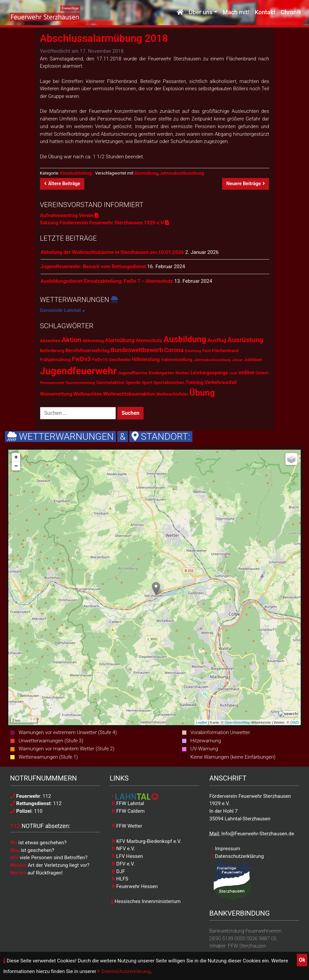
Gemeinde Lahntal (62, 310)
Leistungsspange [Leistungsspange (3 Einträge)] (209, 373)
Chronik (291, 12)
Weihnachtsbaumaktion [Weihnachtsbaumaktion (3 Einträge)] (129, 394)
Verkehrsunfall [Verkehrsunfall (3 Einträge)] (221, 382)
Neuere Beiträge (246, 184)
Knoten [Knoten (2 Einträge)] (182, 373)
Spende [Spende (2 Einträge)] (133, 382)
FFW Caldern (128, 811)
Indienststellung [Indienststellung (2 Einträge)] (177, 360)
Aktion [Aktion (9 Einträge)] (71, 340)
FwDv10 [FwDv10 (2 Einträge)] (100, 360)
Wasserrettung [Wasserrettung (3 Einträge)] (56, 394)
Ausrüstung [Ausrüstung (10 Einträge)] (245, 340)
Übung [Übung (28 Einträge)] (202, 392)
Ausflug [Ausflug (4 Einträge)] (217, 340)
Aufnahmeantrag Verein (69, 215)
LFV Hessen (127, 856)
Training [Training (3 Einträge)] (194, 382)
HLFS (120, 879)
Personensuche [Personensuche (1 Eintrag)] (52, 383)
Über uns (201, 12)
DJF (118, 871)
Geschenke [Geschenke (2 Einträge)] (120, 360)
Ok (302, 960)
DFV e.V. (123, 864)
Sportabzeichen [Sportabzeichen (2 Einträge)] (169, 382)
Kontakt (265, 12)
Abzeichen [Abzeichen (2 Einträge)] (50, 341)
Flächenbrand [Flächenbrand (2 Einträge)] (225, 351)
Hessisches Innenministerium (146, 901)
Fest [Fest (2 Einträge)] (206, 351)
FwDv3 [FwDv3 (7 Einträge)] (81, 359)
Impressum (226, 849)
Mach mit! (236, 12)
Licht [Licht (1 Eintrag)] (233, 373)
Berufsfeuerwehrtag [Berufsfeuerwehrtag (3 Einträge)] (87, 350)
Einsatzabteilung (76, 173)
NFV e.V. (123, 849)
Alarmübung (146, 173)
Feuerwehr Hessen (135, 886)
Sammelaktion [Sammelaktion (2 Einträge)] (110, 382)
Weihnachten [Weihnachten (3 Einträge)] (88, 394)
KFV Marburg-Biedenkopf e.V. (146, 841)
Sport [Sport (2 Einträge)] (147, 382)
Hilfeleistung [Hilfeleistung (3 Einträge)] (146, 359)
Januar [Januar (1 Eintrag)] (237, 360)
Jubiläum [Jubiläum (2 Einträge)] (253, 360)
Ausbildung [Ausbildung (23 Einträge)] (185, 339)
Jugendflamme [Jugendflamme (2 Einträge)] (133, 373)
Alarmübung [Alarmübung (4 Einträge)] (120, 340)
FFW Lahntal (128, 803)
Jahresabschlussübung (182, 173)
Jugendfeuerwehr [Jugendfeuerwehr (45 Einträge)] (78, 371)
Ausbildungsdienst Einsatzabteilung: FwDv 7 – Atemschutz (107, 281)
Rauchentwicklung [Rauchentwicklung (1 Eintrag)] (80, 383)
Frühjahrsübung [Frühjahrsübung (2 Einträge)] (55, 360)
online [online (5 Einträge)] (246, 372)
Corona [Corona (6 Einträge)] (174, 350)
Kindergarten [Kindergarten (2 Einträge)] (161, 373)
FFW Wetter (127, 826)
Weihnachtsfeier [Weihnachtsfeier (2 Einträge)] (172, 394)
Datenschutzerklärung (124, 971)
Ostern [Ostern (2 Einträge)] (262, 373)
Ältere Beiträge (62, 184)
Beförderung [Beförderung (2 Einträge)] (52, 351)
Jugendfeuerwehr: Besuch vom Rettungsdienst (93, 266)
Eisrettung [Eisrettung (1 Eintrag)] (193, 351)
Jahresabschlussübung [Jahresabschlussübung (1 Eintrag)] (212, 360)
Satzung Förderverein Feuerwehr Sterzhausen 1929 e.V (104, 223)
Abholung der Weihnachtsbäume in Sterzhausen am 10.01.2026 (112, 252)
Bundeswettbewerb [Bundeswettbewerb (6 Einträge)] (137, 350)
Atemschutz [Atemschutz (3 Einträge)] (149, 340)
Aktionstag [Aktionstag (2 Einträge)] (93, 341)
